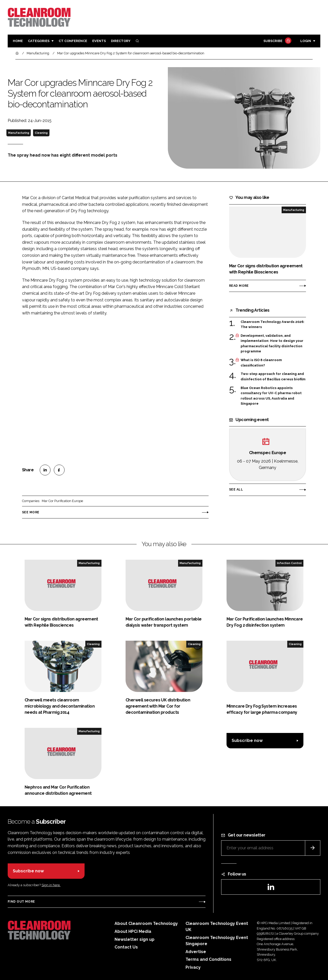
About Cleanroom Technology (146, 923)
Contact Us (126, 947)
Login (306, 41)
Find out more (21, 902)
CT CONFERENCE (73, 41)
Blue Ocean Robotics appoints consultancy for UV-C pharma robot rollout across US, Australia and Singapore (271, 396)
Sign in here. (51, 885)
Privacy (193, 967)
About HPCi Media (133, 931)
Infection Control (289, 563)
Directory (121, 41)
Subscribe (277, 41)
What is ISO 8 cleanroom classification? (261, 363)
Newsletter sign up (135, 939)
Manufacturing (19, 133)
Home (18, 41)
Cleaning (41, 133)
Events (99, 41)
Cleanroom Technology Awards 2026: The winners (273, 325)
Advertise (196, 952)
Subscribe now (247, 741)
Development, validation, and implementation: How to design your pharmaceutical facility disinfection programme (272, 344)
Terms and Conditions (208, 959)
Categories (39, 41)
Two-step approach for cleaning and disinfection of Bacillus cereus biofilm (273, 377)
